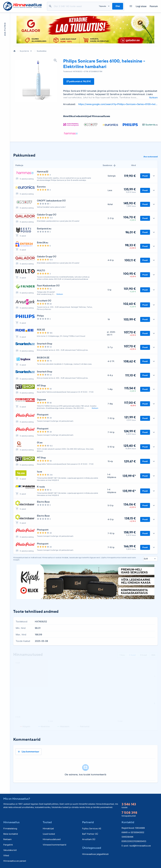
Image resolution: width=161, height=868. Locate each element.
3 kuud (132, 655)
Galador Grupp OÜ (47, 215)
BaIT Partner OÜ (90, 834)
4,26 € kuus (131, 434)
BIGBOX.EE (43, 358)
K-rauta (41, 487)
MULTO (41, 270)
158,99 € (130, 532)
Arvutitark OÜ (44, 301)
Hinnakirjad (48, 829)
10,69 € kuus (131, 449)
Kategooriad (130, 6)
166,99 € (130, 546)
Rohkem (153, 98)
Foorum (154, 6)
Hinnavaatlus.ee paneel (15, 861)
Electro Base (43, 502)
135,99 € (130, 189)
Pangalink (8, 845)
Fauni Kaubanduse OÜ (48, 286)
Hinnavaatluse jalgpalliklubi (95, 854)
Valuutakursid (10, 850)
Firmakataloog (10, 829)
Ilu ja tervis (24, 51)
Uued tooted (49, 834)
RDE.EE (41, 330)
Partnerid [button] (88, 822)
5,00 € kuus (131, 192)
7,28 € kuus (131, 206)
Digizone (41, 400)
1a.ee (39, 472)
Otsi (50, 6)
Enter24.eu (43, 243)
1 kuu (122, 655)
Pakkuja (19, 165)
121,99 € (130, 417)
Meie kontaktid (11, 834)
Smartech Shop (45, 344)
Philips (40, 316)
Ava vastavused (151, 157)
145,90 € (130, 203)
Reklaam (7, 839)
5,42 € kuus (131, 535)
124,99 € (130, 431)
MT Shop (41, 386)
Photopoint (43, 415)
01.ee (40, 443)
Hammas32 (43, 172)
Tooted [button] (47, 822)
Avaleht (14, 51)
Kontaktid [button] (128, 822)
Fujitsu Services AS (92, 829)
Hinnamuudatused (52, 839)
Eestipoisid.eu (44, 229)
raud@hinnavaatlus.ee (140, 846)
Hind (134, 165)
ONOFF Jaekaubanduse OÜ (51, 201)
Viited (6, 855)
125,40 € (130, 446)
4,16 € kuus (131, 420)
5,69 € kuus (131, 549)
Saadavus (109, 165)
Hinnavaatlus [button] (11, 822)
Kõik (153, 655)
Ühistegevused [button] (92, 848)
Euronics (41, 187)
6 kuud (144, 655)
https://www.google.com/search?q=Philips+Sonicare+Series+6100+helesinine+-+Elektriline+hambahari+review (118, 104)
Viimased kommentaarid (54, 845)
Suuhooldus (42, 51)
